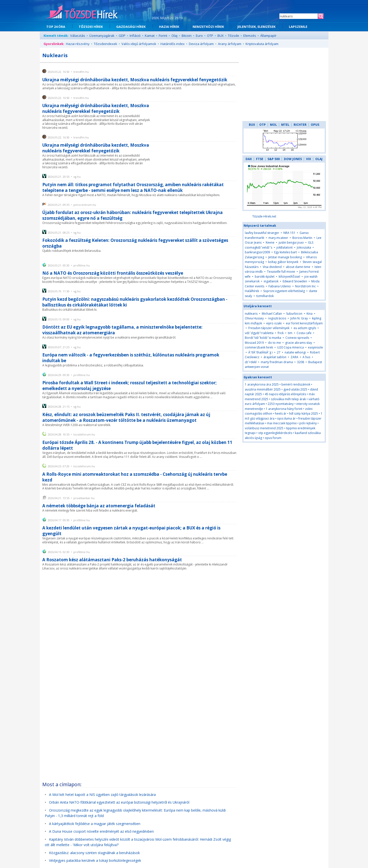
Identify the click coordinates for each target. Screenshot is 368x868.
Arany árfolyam (230, 44)
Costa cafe (304, 333)
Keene (270, 242)
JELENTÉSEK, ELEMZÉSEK (256, 27)
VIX (309, 159)
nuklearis (251, 314)
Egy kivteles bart (286, 252)
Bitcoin (187, 36)
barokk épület (265, 277)
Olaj (174, 36)
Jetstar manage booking (285, 257)
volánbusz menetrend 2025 (264, 428)
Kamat (150, 36)
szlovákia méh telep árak (288, 399)
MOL (273, 125)
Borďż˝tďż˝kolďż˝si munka (263, 338)
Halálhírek (252, 291)
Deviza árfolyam (201, 44)
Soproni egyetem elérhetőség (284, 291)
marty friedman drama (277, 362)
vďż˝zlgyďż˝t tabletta (259, 333)
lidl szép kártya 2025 (304, 413)
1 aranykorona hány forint (284, 409)
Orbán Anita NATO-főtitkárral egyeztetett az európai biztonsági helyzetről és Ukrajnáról (119, 802)
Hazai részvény (78, 44)
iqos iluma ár (286, 418)
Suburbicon (294, 314)
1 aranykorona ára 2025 (262, 384)
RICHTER (300, 125)
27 (279, 352)
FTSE (260, 159)
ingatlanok (271, 281)
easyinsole (315, 347)
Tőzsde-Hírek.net (264, 216)
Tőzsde (234, 36)
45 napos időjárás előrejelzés (285, 394)
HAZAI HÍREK (169, 27)
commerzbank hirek (259, 347)
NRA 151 (289, 233)
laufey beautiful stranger (262, 233)
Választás (78, 36)
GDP (122, 36)
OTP (210, 36)
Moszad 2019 (254, 343)
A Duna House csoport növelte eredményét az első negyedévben (101, 831)
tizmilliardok (265, 296)
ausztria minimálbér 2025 (263, 389)
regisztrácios (277, 318)
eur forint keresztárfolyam (304, 323)
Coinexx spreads (297, 338)
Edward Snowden (295, 281)
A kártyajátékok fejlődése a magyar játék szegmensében (95, 824)
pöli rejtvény (308, 423)
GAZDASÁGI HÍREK (131, 27)
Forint (163, 36)
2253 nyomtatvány (281, 404)
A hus (306, 357)
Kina (310, 314)
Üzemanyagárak (102, 36)
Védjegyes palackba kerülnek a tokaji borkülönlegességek (95, 860)
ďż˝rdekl (251, 362)
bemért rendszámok (296, 384)
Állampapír (268, 36)
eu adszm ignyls (305, 328)
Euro (199, 36)
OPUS (315, 125)
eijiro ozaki (274, 323)
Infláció (135, 36)
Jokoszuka (304, 247)
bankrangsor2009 (257, 252)
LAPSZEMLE (298, 27)
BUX (221, 36)
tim (290, 333)
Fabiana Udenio (280, 286)
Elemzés (250, 36)
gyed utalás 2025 (295, 389)
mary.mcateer (278, 238)
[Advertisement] (196, 128)
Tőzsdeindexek (105, 44)
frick (281, 333)
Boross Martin (302, 238)
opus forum (273, 438)
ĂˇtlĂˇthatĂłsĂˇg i (261, 352)
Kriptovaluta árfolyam (262, 44)
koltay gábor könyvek (283, 262)
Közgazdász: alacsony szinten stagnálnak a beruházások (94, 853)
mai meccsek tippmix (282, 423)
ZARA (294, 357)
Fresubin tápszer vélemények (269, 328)
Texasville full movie (281, 272)
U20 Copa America (290, 347)
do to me (274, 343)
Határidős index (173, 44)
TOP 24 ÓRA (56, 27)
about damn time (298, 267)
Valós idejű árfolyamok (139, 44)
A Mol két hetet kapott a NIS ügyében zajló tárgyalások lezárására (102, 795)
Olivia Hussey (254, 318)
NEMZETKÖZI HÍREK (208, 27)
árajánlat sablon (275, 357)
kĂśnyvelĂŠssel (289, 277)
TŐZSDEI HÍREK (91, 27)
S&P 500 (274, 159)
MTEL (285, 125)
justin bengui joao (291, 242)
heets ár (281, 413)
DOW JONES (293, 159)
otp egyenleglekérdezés (275, 433)
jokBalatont (285, 247)
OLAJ (319, 159)
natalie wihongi (295, 352)
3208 (301, 362)
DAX (249, 159)
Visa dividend (272, 267)
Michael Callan (272, 314)
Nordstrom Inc (305, 286)
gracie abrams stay (299, 343)
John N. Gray (299, 318)
